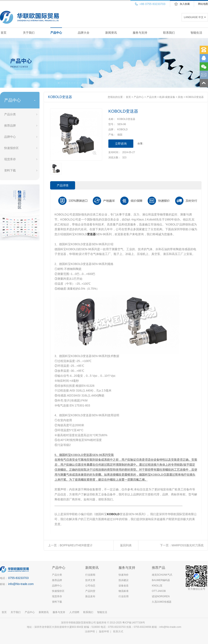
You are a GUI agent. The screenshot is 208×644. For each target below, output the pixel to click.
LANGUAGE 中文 (194, 17)
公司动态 (90, 586)
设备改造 (124, 586)
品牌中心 (10, 137)
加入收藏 (185, 4)
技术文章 (90, 580)
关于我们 (29, 33)
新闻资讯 (111, 33)
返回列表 (126, 545)
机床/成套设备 (167, 97)
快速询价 (124, 575)
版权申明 (104, 632)
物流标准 (124, 591)
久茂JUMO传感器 (162, 602)
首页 (4, 33)
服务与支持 (140, 33)
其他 (180, 97)
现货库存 (10, 159)
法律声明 (90, 632)
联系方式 (118, 632)
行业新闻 (90, 575)
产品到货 (90, 591)
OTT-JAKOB (159, 591)
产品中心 (56, 33)
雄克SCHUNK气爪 (162, 575)
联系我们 (169, 33)
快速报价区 (11, 148)
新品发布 (90, 596)
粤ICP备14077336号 (134, 623)
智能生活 (196, 33)
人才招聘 (74, 612)
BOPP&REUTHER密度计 (76, 545)
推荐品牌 (10, 126)
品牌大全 (84, 33)
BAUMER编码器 (161, 580)
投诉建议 (124, 580)
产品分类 (10, 114)
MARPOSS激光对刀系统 (188, 545)
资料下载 (10, 170)
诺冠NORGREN (161, 596)
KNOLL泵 (157, 586)
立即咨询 (121, 144)
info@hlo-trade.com (21, 584)
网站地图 (203, 4)
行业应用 (124, 596)
